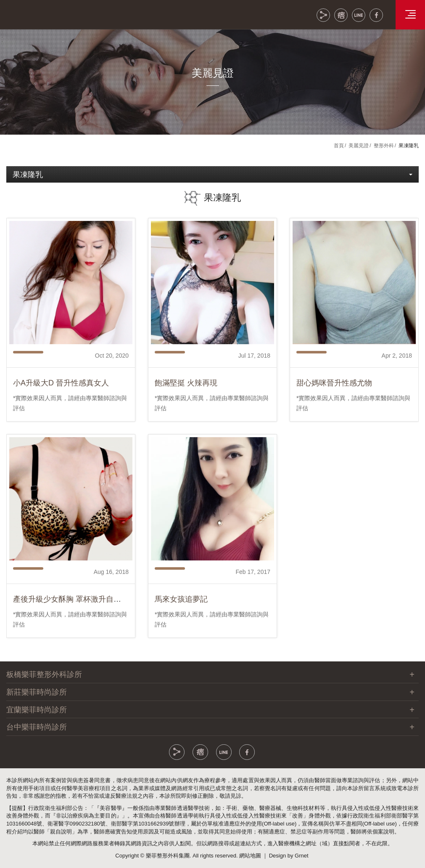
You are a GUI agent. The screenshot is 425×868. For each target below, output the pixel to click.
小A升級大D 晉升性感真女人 (61, 396)
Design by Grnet (289, 856)
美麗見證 (359, 146)
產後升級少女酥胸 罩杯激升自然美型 (75, 612)
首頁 (339, 146)
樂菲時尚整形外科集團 (55, 14)
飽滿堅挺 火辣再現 (186, 396)
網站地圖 (250, 856)
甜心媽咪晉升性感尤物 (334, 396)
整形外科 (384, 146)
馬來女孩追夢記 (181, 612)
